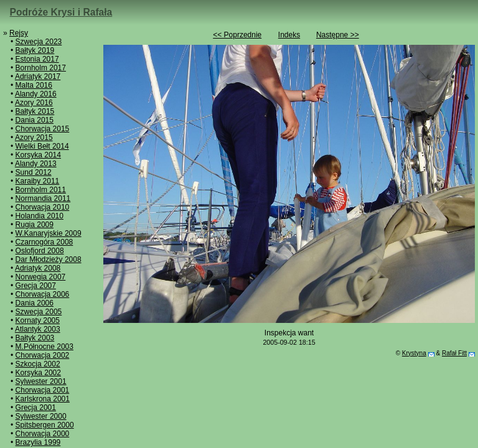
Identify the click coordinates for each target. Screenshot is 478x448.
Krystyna (414, 353)
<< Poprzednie (237, 35)
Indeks (289, 35)
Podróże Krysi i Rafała (61, 12)
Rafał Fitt (454, 353)
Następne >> (338, 35)
